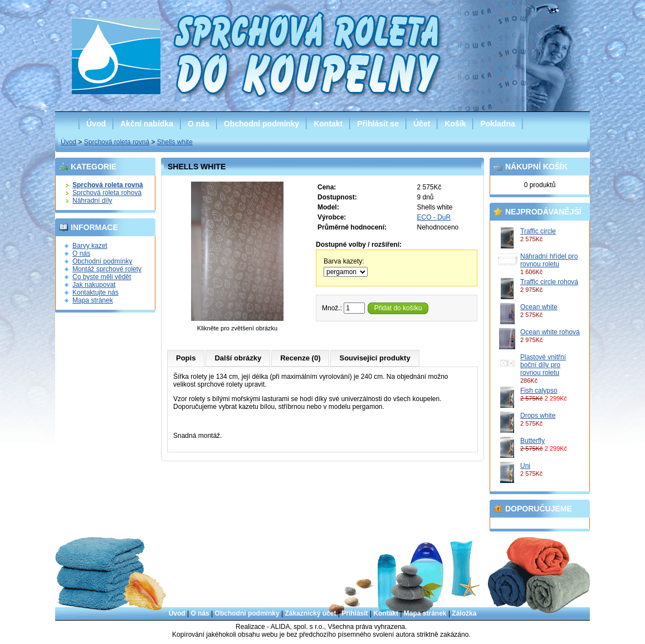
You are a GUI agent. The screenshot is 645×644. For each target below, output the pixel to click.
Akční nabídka (147, 124)
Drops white (538, 416)
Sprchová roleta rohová (107, 193)
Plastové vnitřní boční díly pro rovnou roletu (543, 365)
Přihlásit (355, 613)
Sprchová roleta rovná (117, 142)
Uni (525, 466)
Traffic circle (538, 231)
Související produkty (375, 358)
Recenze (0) (300, 358)
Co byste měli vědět (102, 277)
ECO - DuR (434, 217)
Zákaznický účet (310, 613)
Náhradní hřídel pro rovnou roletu (549, 260)
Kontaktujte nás (96, 292)
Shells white (175, 142)
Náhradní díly (92, 201)
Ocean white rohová (550, 332)
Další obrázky (238, 358)
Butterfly (532, 441)
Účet (422, 124)
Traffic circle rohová (549, 282)
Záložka (464, 613)
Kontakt (328, 124)
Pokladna (497, 124)
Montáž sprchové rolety (107, 269)
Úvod (96, 124)
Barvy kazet (90, 246)
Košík (455, 124)
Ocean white (539, 307)
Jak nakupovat (94, 285)
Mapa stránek (93, 300)
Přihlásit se (378, 124)
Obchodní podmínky (262, 124)
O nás (199, 124)
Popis (186, 358)
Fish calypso (539, 391)
